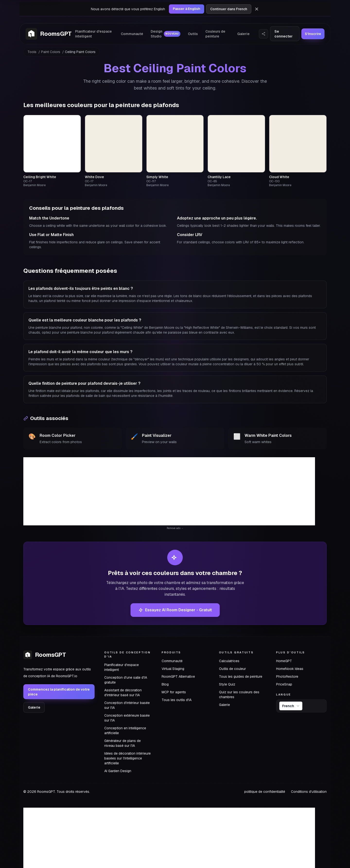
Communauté (132, 34)
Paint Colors (51, 52)
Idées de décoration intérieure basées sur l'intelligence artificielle (127, 758)
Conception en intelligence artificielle (125, 731)
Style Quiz (227, 684)
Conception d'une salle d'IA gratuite (126, 680)
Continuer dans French (229, 9)
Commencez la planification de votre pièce (59, 692)
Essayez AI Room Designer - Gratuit (175, 610)
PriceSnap (284, 684)
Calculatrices (229, 661)
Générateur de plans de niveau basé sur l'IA (122, 743)
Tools (32, 52)
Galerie (243, 34)
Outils (193, 34)
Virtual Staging (173, 669)
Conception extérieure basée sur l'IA (127, 718)
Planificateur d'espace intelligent (93, 34)
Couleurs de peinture (215, 34)
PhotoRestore (287, 676)
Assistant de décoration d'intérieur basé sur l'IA (123, 693)
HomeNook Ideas (290, 669)
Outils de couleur (232, 669)
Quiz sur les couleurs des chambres (239, 694)
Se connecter (284, 34)
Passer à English (187, 9)
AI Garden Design (118, 771)
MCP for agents (174, 692)
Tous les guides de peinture (241, 676)
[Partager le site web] (263, 34)
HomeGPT (284, 661)
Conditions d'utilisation (309, 792)
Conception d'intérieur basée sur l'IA (127, 705)
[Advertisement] (169, 491)
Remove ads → (175, 528)
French (291, 706)
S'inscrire (313, 34)
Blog (165, 684)
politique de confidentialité (265, 792)
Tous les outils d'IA (177, 700)
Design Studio (166, 34)
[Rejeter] (257, 9)
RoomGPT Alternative (178, 676)
